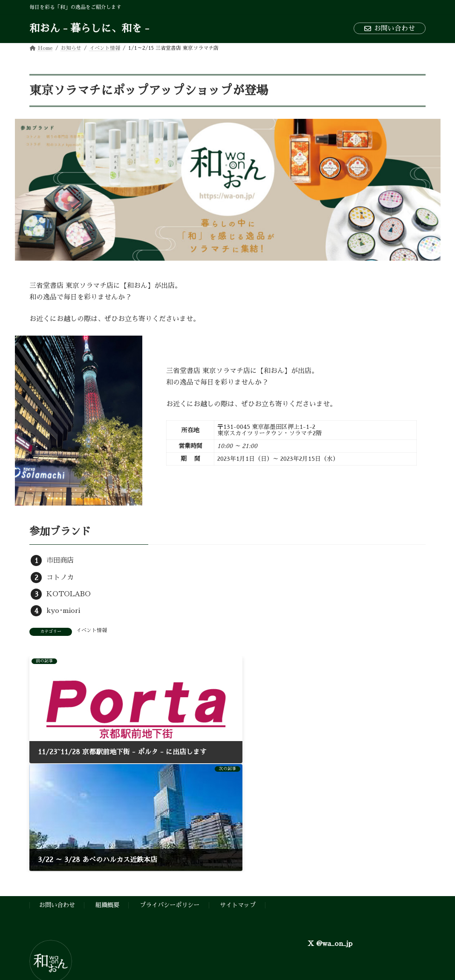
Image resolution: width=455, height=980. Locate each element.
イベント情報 (92, 630)
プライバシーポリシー (170, 786)
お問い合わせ (390, 29)
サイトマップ (238, 786)
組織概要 (107, 786)
